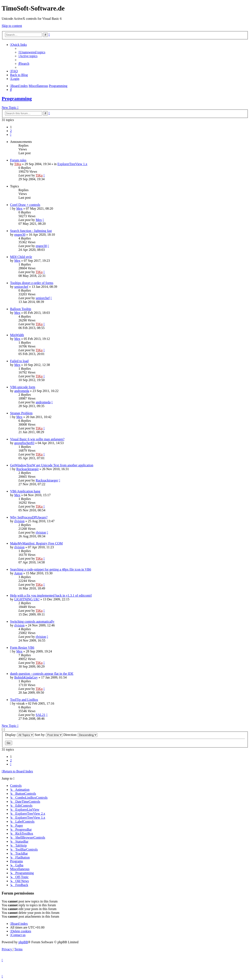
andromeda (22, 391)
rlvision (19, 521)
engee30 (20, 235)
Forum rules (18, 160)
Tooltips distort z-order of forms (32, 283)
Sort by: (49, 735)
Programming (17, 99)
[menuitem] (32, 52)
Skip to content (12, 26)
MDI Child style (21, 257)
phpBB (23, 942)
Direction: (80, 735)
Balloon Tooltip (21, 309)
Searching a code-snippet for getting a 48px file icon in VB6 (51, 569)
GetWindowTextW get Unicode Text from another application (52, 465)
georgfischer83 (24, 443)
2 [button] (11, 131)
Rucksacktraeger (28, 469)
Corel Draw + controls (25, 205)
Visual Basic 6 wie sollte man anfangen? (37, 439)
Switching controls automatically (32, 622)
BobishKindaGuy (26, 677)
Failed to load (19, 361)
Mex (19, 208)
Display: (19, 735)
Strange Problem (21, 413)
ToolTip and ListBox (24, 700)
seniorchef (21, 287)
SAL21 (40, 715)
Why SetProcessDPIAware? (29, 517)
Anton (18, 573)
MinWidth (17, 335)
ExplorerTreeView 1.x (72, 164)
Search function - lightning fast (31, 231)
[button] (11, 135)
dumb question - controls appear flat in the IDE (42, 674)
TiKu (18, 164)
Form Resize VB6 (22, 648)
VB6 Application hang (25, 491)
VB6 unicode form (23, 387)
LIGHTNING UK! (27, 599)
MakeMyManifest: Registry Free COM (36, 543)
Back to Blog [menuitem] (19, 75)
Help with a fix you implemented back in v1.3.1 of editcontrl (51, 595)
